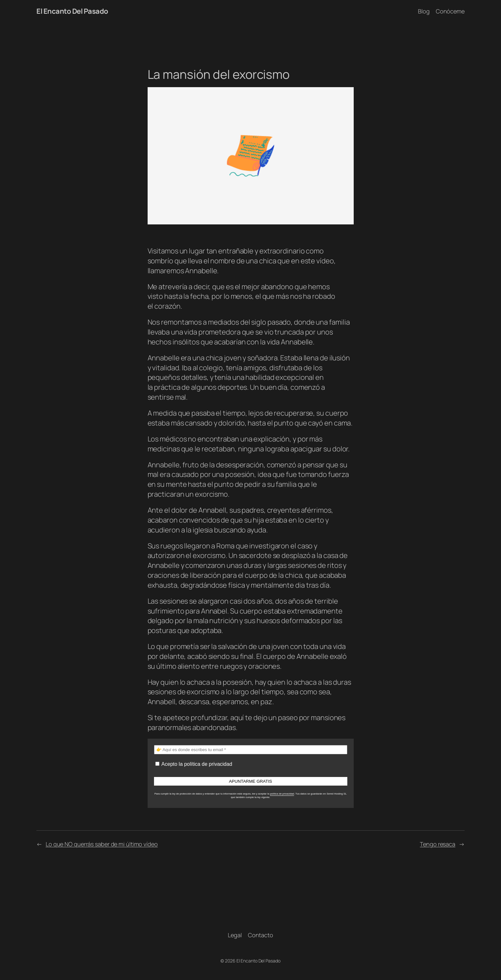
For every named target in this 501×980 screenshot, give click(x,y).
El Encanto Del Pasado (72, 11)
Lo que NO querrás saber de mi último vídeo (102, 844)
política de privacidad (282, 794)
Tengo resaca (438, 844)
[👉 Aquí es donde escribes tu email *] (251, 750)
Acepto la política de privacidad (194, 764)
